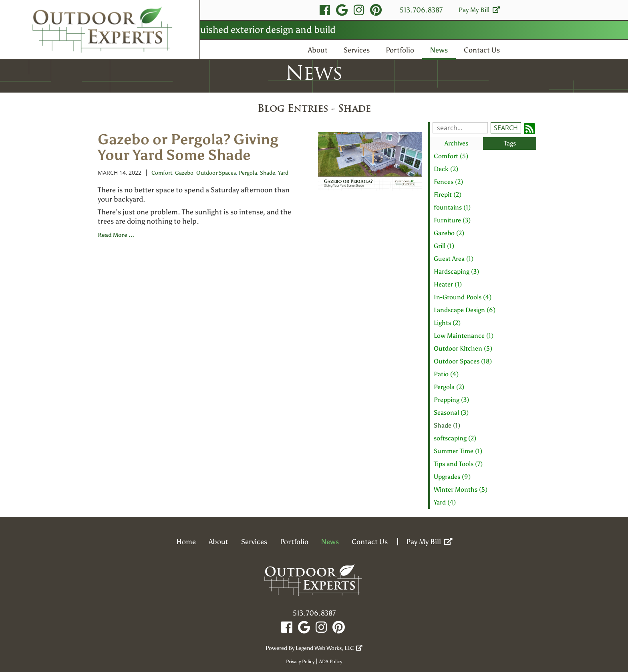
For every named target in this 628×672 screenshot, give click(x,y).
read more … (116, 235)
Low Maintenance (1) (464, 336)
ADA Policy (331, 662)
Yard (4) (445, 502)
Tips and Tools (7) (458, 464)
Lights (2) (447, 323)
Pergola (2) (449, 387)
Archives (456, 143)
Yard (283, 173)
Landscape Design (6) (465, 310)
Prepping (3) (451, 400)
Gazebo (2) (449, 233)
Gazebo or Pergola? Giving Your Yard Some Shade (188, 147)
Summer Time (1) (458, 451)
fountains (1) (452, 207)
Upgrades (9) (452, 477)
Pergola (248, 173)
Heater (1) (448, 284)
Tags (510, 143)
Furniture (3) (452, 220)
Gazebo (184, 173)
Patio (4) (446, 374)
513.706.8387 (421, 10)
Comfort (162, 173)
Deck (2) (446, 169)
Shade (268, 173)
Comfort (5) (451, 156)
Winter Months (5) (461, 489)
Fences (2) (448, 182)
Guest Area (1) (454, 259)
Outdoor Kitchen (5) (463, 348)
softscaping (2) (455, 438)
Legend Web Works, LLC (329, 648)
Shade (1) (447, 425)
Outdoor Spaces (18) (463, 361)
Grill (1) (444, 246)
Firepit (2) (448, 195)
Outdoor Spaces (216, 173)
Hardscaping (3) (456, 271)
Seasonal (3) (451, 413)
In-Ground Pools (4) (463, 297)
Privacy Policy (300, 662)
